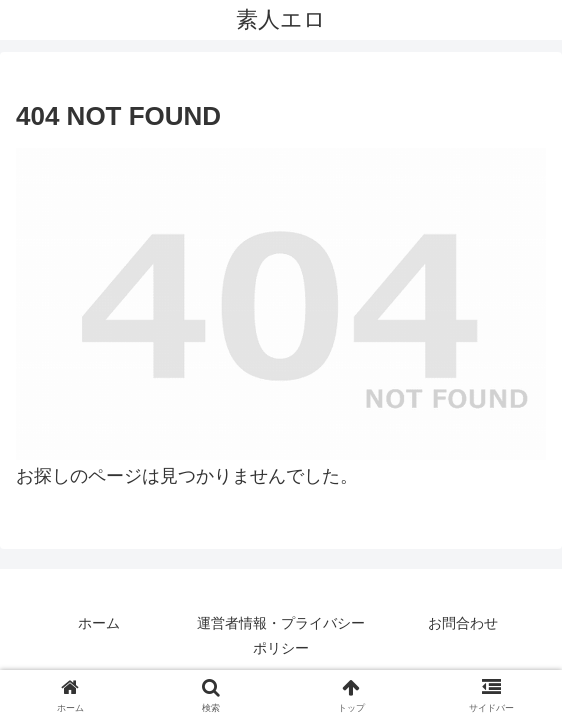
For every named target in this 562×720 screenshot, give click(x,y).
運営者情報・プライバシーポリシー (281, 635)
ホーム (99, 623)
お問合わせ (463, 623)
